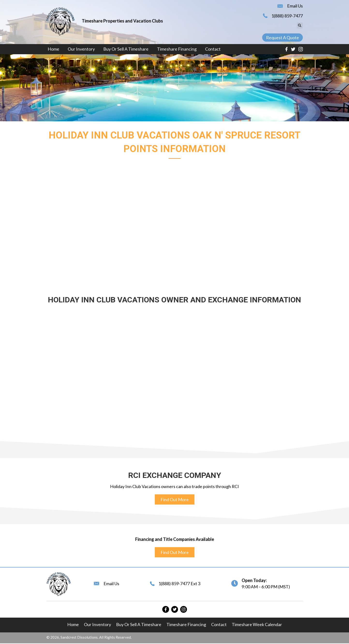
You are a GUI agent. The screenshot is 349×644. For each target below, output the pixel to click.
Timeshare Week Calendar (257, 624)
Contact (219, 624)
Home (73, 624)
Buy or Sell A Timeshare (139, 624)
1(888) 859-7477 (287, 16)
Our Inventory (97, 624)
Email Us (295, 6)
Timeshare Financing (186, 624)
